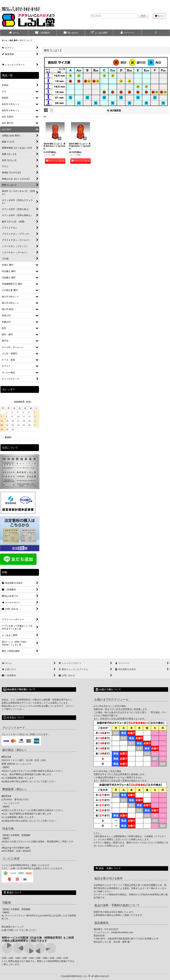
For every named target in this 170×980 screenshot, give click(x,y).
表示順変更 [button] (114, 111)
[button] (156, 33)
